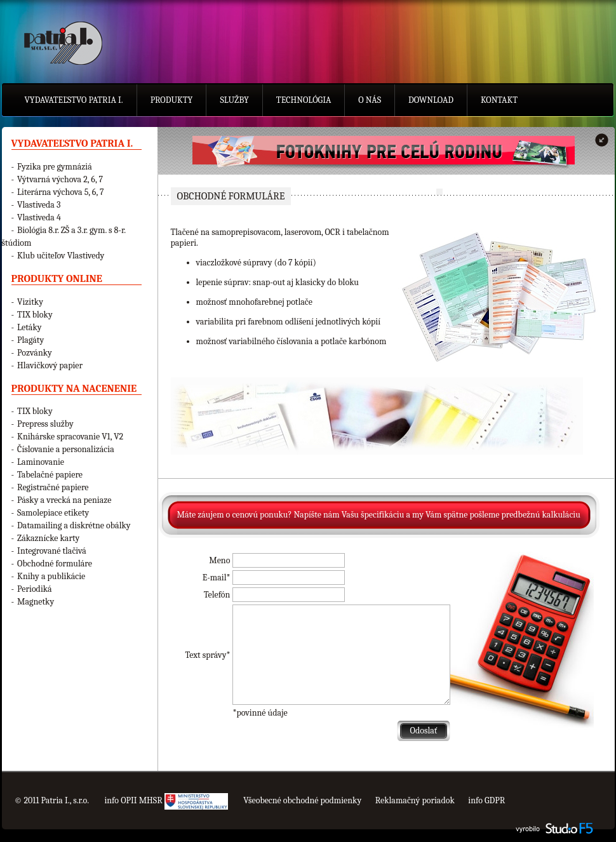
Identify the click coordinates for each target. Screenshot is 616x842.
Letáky (29, 327)
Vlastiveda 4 (39, 217)
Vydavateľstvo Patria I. (74, 100)
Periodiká (35, 589)
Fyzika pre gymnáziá (55, 167)
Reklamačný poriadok (415, 800)
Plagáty (30, 340)
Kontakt (499, 100)
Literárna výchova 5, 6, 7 (60, 192)
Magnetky (36, 602)
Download (431, 100)
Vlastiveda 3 (39, 205)
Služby (234, 100)
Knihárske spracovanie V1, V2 (70, 437)
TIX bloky (35, 315)
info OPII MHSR (166, 800)
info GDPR (486, 800)
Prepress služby (45, 424)
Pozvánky (35, 353)
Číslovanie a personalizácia (66, 449)
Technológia (304, 100)
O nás (370, 100)
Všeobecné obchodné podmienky (302, 800)
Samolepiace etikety (53, 513)
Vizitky (30, 302)
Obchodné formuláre (55, 564)
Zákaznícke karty (48, 538)
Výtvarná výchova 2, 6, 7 (60, 179)
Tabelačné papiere (50, 475)
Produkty (172, 100)
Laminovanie (41, 462)
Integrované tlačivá (52, 551)
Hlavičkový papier (50, 365)
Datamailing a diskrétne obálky (74, 525)
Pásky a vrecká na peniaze (64, 500)
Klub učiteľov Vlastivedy (61, 256)
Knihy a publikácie (51, 576)
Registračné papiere (53, 487)
